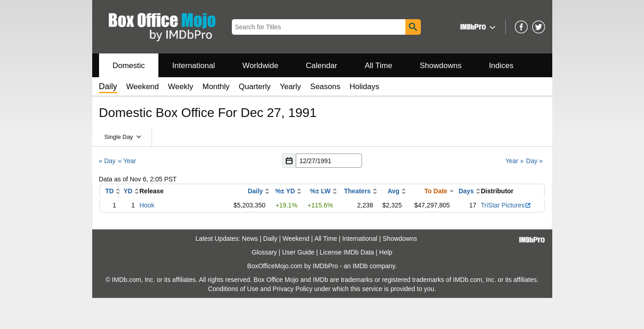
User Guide (298, 252)
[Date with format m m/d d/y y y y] (329, 161)
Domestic (129, 66)
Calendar (322, 66)
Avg (393, 191)
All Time (378, 66)
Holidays (364, 87)
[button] (477, 27)
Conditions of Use (233, 289)
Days (466, 191)
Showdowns (440, 66)
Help (386, 252)
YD (128, 191)
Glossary (264, 252)
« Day (107, 161)
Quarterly (255, 87)
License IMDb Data (347, 252)
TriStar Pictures (506, 205)
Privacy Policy (292, 289)
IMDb (360, 266)
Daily (255, 191)
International (194, 66)
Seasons (325, 87)
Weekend (143, 87)
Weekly (181, 87)
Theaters (357, 191)
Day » (535, 161)
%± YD (285, 191)
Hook (147, 205)
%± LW (320, 191)
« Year (127, 161)
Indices (501, 66)
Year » (514, 161)
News (250, 239)
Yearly (291, 87)
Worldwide (260, 66)
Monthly (216, 87)
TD (109, 191)
